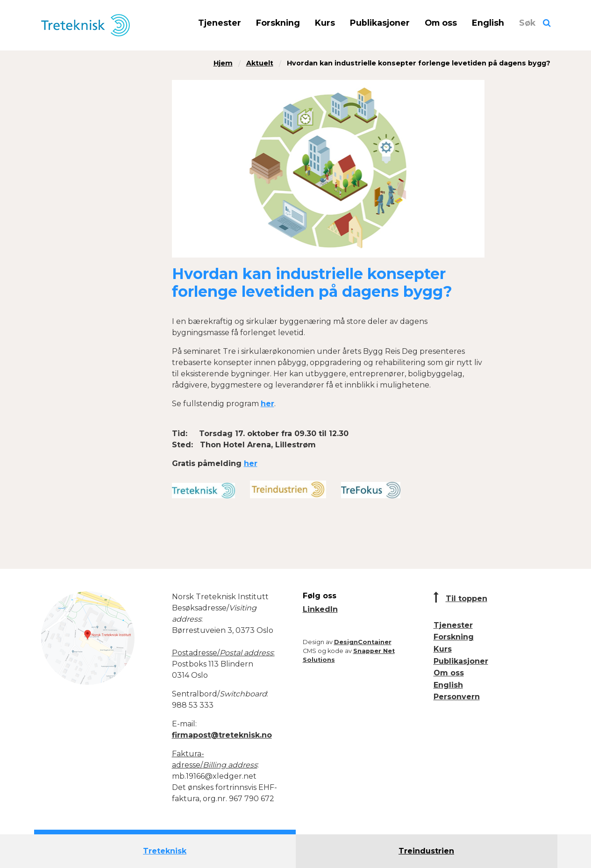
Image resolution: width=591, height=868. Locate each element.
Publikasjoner (380, 23)
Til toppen (466, 599)
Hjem (223, 63)
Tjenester (220, 23)
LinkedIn (320, 609)
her (267, 404)
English (488, 23)
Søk (527, 23)
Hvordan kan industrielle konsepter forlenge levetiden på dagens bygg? (419, 63)
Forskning (278, 23)
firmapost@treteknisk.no (222, 735)
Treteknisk (165, 851)
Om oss (441, 23)
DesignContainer (363, 642)
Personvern (457, 697)
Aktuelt (260, 63)
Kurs (325, 23)
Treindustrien (426, 851)
